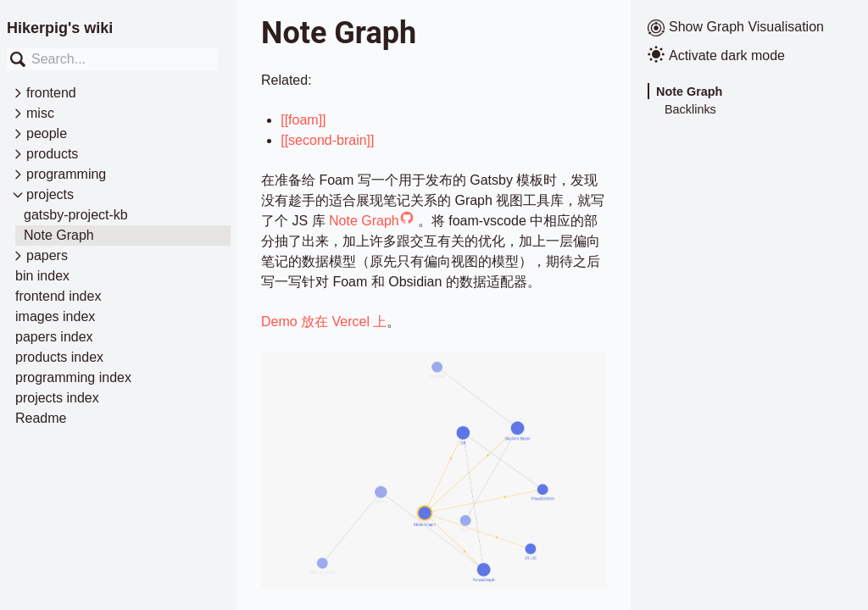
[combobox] (112, 59)
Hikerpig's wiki (60, 28)
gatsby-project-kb (76, 215)
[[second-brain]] (327, 140)
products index (59, 357)
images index (55, 316)
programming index (73, 377)
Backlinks (690, 109)
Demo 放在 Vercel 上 (324, 322)
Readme (41, 418)
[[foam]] (303, 120)
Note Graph (59, 235)
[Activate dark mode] (749, 56)
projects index (57, 398)
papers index (54, 337)
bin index (42, 276)
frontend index (58, 296)
